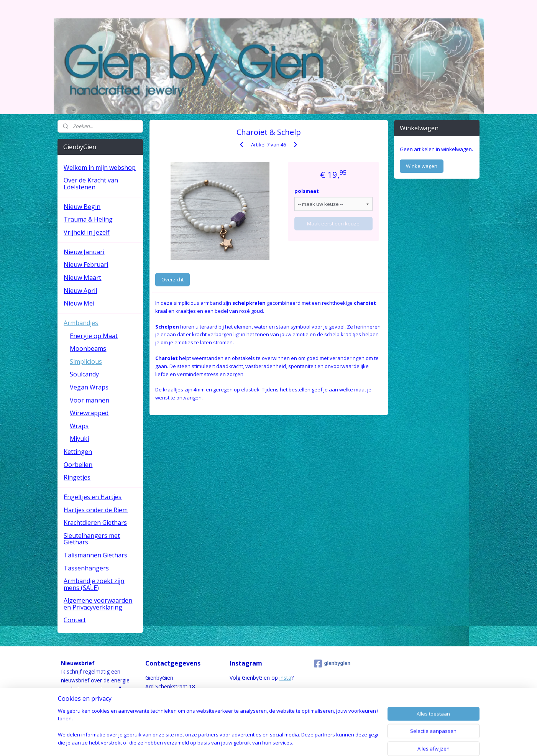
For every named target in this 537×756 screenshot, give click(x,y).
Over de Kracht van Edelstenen (91, 184)
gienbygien (332, 664)
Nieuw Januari (84, 252)
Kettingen (78, 452)
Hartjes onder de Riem (96, 510)
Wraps (79, 426)
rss (254, 742)
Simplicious (86, 362)
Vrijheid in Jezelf (87, 232)
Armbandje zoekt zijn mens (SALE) (94, 584)
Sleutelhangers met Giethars (92, 539)
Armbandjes (81, 323)
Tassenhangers (86, 568)
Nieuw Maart (82, 278)
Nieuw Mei (79, 303)
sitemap (238, 742)
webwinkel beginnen (283, 742)
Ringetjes (77, 477)
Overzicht (172, 279)
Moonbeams (88, 348)
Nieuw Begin (82, 207)
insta (285, 678)
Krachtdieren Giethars (95, 523)
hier (103, 706)
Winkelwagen (422, 166)
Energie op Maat (94, 336)
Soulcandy (84, 374)
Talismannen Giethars (95, 555)
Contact (75, 620)
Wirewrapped (89, 413)
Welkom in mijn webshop (100, 168)
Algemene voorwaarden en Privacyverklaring (98, 604)
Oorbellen (78, 465)
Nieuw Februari (86, 265)
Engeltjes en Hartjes (93, 497)
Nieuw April (80, 291)
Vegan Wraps (89, 387)
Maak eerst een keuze (333, 224)
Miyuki (79, 439)
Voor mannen (89, 400)
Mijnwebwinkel (350, 742)
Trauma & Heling (88, 219)
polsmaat (306, 191)
